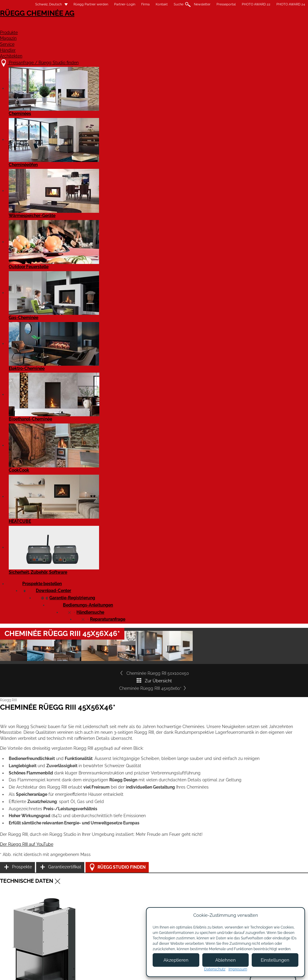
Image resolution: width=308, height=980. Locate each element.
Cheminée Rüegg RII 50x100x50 (50, 238)
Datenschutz (215, 969)
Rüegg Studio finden (264, 454)
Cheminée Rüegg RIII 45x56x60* (258, 238)
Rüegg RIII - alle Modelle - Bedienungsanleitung (66, 678)
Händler (238, 26)
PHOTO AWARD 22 (244, 4)
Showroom (138, 915)
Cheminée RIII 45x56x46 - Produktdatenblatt (63, 642)
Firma (133, 4)
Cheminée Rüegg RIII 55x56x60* (246, 793)
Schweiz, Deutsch (33, 4)
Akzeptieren (176, 960)
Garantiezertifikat (257, 438)
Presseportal (214, 4)
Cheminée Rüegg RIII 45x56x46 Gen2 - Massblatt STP (71, 622)
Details (26, 845)
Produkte (134, 26)
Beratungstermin (144, 920)
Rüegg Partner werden (78, 4)
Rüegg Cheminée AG (43, 22)
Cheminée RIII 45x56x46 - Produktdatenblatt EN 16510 (71, 657)
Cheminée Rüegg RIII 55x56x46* (54, 793)
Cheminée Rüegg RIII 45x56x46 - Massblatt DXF (66, 601)
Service (204, 26)
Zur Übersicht (154, 238)
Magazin (171, 26)
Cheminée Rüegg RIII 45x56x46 (52, 580)
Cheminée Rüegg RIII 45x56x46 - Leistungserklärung (70, 545)
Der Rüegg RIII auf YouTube (39, 447)
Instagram (292, 899)
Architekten (279, 26)
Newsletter (190, 4)
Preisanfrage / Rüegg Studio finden (63, 891)
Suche (166, 4)
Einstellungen (275, 960)
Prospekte (250, 423)
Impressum (128, 970)
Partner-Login (112, 4)
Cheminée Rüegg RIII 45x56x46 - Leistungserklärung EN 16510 (78, 560)
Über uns (137, 897)
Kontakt (149, 4)
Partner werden (195, 900)
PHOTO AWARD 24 (278, 4)
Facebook (292, 889)
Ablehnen (226, 960)
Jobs (132, 903)
